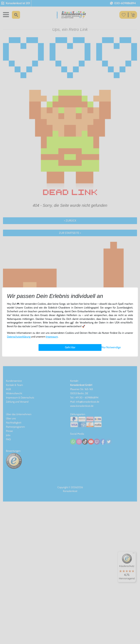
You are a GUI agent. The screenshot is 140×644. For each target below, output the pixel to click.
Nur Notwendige (111, 347)
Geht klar (70, 347)
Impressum (52, 337)
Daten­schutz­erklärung (19, 337)
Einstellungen (46, 347)
